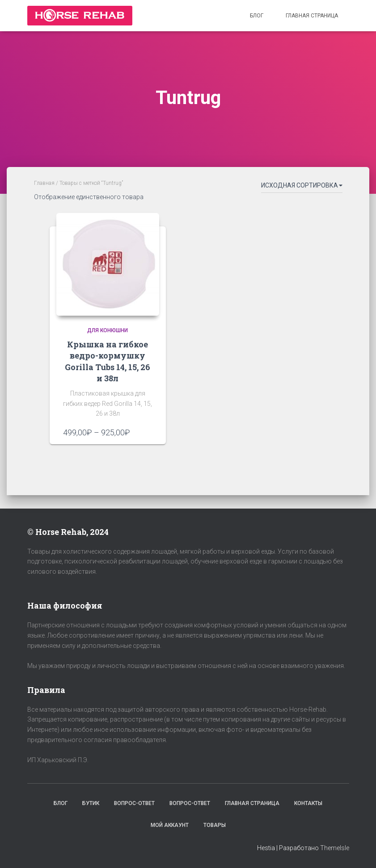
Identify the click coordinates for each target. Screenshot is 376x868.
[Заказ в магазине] (302, 187)
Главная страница (312, 16)
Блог (257, 16)
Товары (215, 825)
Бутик (91, 803)
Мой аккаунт (170, 825)
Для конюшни (108, 330)
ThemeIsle (335, 848)
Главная (44, 183)
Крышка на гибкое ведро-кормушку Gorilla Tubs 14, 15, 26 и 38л (108, 361)
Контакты (308, 803)
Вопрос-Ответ (134, 803)
